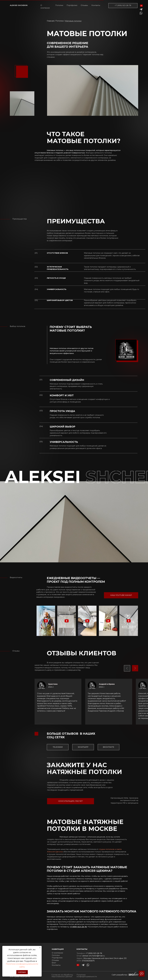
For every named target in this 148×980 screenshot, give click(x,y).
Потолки (59, 5)
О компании (45, 7)
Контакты (96, 5)
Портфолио (72, 5)
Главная (50, 21)
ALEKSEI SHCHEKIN (19, 5)
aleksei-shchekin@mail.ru (93, 956)
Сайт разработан (119, 975)
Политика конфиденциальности (87, 976)
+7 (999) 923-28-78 (123, 5)
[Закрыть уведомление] (40, 948)
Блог (54, 963)
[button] (46, 621)
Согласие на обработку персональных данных (62, 976)
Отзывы (84, 5)
